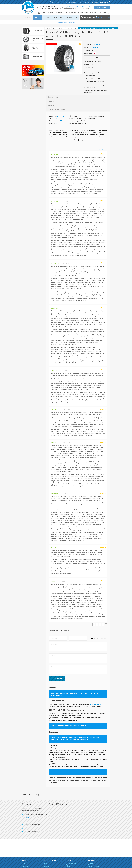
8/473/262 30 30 (86, 7)
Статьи (66, 13)
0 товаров (95, 2)
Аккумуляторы (72, 17)
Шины (37, 17)
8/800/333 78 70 (72, 7)
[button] (106, 638)
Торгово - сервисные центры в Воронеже (84, 13)
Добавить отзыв (103, 149)
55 (61, 121)
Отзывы (68, 867)
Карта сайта (69, 865)
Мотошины (58, 17)
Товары (45, 13)
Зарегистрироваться (71, 2)
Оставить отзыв (57, 678)
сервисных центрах (95, 704)
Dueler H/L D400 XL (72, 28)
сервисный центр (91, 747)
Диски (47, 17)
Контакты (103, 13)
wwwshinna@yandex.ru (31, 832)
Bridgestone (62, 28)
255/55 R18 (60, 116)
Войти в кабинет (57, 2)
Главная (49, 28)
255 (56, 119)
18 (56, 123)
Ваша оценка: (94, 638)
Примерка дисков (71, 863)
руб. (106, 2)
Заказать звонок (102, 7)
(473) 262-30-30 (30, 828)
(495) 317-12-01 (30, 818)
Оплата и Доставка (56, 13)
